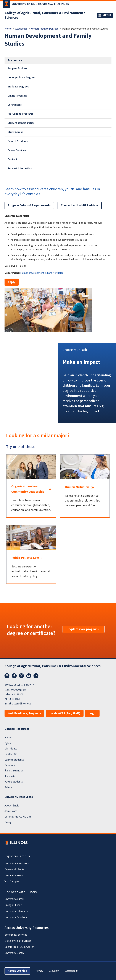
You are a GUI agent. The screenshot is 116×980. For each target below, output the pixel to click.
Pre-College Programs (20, 114)
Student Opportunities (21, 123)
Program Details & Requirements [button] (29, 205)
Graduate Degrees (18, 87)
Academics (21, 29)
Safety (8, 787)
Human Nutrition (77, 487)
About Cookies (17, 971)
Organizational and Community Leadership (28, 489)
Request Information (20, 168)
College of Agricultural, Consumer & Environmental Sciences (46, 15)
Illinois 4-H (10, 776)
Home (8, 29)
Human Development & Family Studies (42, 273)
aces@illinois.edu (22, 704)
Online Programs (17, 96)
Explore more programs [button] (84, 629)
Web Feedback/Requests (24, 713)
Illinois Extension (14, 771)
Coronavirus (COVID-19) (18, 817)
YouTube (29, 676)
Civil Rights (11, 749)
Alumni (8, 738)
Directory (10, 765)
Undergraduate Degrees (45, 29)
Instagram (7, 676)
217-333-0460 (12, 699)
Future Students (14, 782)
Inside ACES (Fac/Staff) (65, 713)
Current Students (18, 141)
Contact (12, 159)
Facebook (14, 676)
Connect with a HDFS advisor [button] (80, 205)
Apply (12, 282)
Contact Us (11, 754)
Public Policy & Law (25, 558)
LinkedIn (36, 676)
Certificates (15, 105)
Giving (8, 822)
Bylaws (9, 743)
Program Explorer (18, 68)
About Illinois (12, 806)
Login (92, 713)
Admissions (11, 811)
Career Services (17, 150)
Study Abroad (15, 132)
